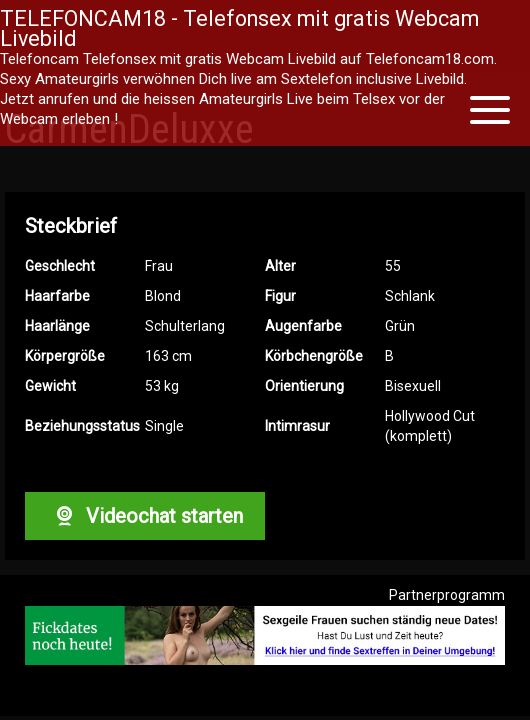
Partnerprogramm (447, 595)
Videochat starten (145, 516)
